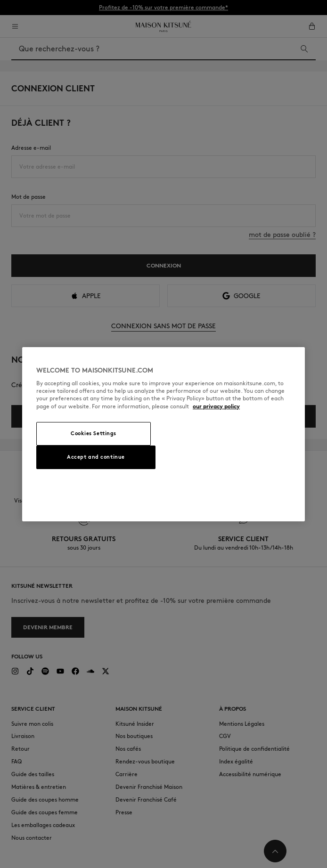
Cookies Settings (94, 433)
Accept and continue (96, 457)
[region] (163, 434)
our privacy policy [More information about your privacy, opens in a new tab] (216, 406)
